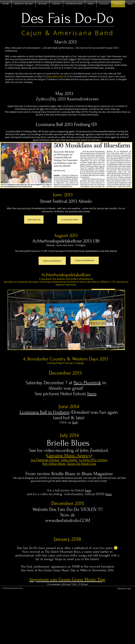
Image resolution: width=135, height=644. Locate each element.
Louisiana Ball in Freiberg (45, 412)
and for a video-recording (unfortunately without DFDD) (66, 494)
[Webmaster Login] (124, 588)
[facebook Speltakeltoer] (85, 260)
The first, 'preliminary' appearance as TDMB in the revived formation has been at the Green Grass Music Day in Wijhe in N (67, 568)
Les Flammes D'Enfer (45, 460)
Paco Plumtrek (87, 383)
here (92, 394)
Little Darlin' (69, 460)
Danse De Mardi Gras (81, 464)
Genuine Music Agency (69, 455)
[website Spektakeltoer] (52, 261)
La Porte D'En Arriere (93, 460)
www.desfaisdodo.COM (68, 520)
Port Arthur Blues (54, 464)
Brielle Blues (69, 443)
